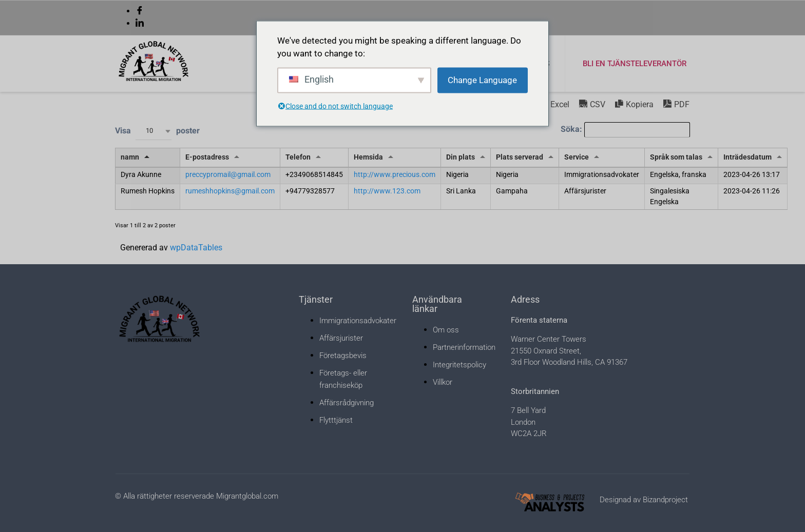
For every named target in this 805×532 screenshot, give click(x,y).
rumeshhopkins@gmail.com (230, 191)
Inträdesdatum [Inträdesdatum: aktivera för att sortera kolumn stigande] (747, 157)
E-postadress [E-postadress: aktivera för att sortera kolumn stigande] (207, 157)
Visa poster (157, 131)
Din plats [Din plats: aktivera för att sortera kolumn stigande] (461, 157)
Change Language (482, 80)
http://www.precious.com (395, 175)
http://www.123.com (387, 191)
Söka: (625, 130)
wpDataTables (196, 248)
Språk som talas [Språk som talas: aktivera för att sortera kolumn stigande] (676, 157)
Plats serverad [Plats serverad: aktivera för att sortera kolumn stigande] (520, 157)
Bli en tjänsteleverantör (635, 64)
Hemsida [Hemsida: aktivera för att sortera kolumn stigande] (368, 157)
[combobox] (154, 131)
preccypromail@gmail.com (228, 175)
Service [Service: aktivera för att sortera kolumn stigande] (577, 157)
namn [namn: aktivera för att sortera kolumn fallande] (130, 157)
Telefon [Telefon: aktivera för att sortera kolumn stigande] (298, 157)
